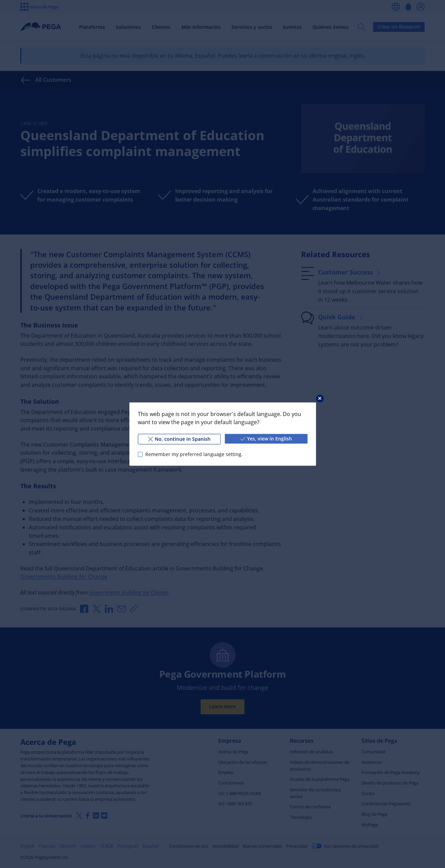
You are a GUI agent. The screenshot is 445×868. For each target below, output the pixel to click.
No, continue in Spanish (179, 439)
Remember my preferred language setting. (194, 454)
